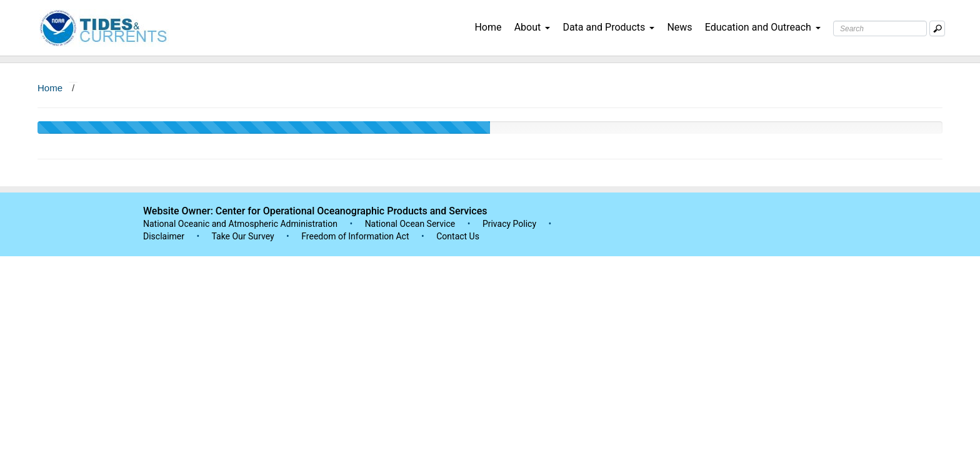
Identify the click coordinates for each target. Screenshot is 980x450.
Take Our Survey (244, 236)
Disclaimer (164, 236)
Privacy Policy (509, 224)
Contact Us (458, 236)
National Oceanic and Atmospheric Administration (240, 224)
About (532, 27)
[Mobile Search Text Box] (937, 28)
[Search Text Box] (880, 28)
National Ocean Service (410, 224)
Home (488, 27)
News (679, 27)
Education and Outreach (763, 27)
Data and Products (608, 27)
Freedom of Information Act (355, 236)
